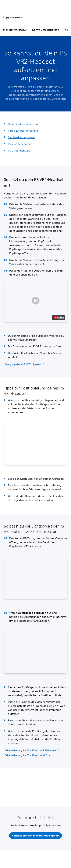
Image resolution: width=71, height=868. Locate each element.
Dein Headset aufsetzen (23, 124)
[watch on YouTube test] (59, 318)
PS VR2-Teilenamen (20, 144)
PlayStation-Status (15, 30)
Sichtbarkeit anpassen (22, 137)
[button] (35, 301)
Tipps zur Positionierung (23, 131)
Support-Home (12, 17)
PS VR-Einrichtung (19, 151)
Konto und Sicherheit (46, 30)
